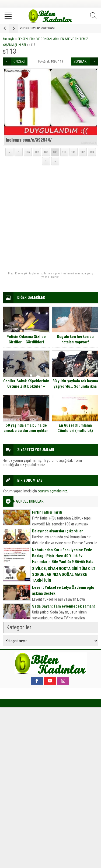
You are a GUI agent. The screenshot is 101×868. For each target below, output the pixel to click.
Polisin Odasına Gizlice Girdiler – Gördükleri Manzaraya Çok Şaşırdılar (26, 342)
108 (46, 152)
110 (64, 152)
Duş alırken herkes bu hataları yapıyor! (75, 339)
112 (83, 152)
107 (37, 152)
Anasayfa (9, 39)
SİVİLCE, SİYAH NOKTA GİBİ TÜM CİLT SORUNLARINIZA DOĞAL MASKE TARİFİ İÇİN (64, 575)
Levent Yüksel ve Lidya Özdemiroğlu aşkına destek (63, 590)
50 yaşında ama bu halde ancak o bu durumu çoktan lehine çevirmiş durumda (26, 431)
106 (28, 152)
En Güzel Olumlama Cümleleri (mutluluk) (75, 428)
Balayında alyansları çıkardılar (58, 531)
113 (92, 152)
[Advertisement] (50, 219)
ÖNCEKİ (19, 61)
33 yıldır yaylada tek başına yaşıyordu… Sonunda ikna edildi (75, 386)
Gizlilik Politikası (37, 28)
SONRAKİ (81, 61)
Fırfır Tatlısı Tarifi (47, 512)
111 (73, 152)
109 (55, 152)
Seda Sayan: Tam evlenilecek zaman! (63, 606)
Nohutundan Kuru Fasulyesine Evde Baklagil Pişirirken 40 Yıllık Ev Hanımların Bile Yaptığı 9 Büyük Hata (63, 556)
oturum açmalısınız (52, 491)
